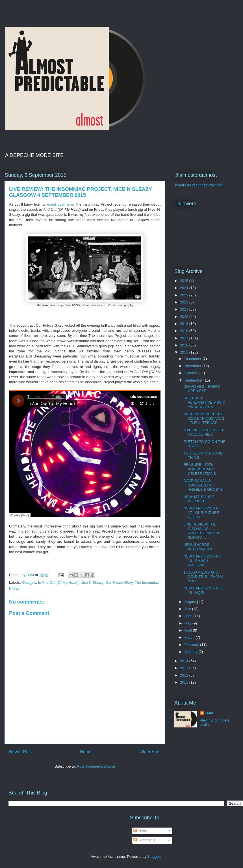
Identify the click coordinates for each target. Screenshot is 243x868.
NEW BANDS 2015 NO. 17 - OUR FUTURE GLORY (203, 512)
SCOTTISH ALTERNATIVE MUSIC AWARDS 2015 (204, 402)
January (192, 652)
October (192, 373)
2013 (185, 668)
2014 (185, 661)
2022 (185, 302)
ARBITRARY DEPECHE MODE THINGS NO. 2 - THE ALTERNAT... (204, 418)
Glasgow (29, 582)
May (188, 623)
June (189, 616)
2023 (185, 295)
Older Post (150, 752)
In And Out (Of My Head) (58, 582)
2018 (185, 331)
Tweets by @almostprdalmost (198, 185)
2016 (185, 345)
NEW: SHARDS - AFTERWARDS (198, 547)
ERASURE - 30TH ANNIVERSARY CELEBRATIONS (199, 469)
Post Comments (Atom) (96, 766)
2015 (185, 352)
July (188, 609)
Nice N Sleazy (92, 582)
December (194, 359)
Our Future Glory (119, 582)
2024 (185, 288)
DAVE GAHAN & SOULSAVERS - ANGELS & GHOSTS (203, 485)
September (194, 380)
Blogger (153, 857)
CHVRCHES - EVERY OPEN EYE (201, 389)
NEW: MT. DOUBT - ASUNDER (200, 499)
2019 (185, 324)
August (191, 602)
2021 (185, 309)
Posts (140, 831)
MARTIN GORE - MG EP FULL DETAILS (204, 432)
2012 (185, 675)
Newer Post (20, 752)
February (192, 645)
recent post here (59, 204)
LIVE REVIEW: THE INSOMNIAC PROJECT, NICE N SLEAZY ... (201, 531)
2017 (185, 338)
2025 (185, 281)
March (190, 637)
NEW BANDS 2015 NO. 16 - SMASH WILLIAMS (203, 561)
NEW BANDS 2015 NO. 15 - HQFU (203, 590)
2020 (185, 317)
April (189, 630)
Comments (144, 840)
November (194, 366)
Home (86, 752)
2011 (185, 682)
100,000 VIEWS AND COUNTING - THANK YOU (203, 577)
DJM (209, 713)
